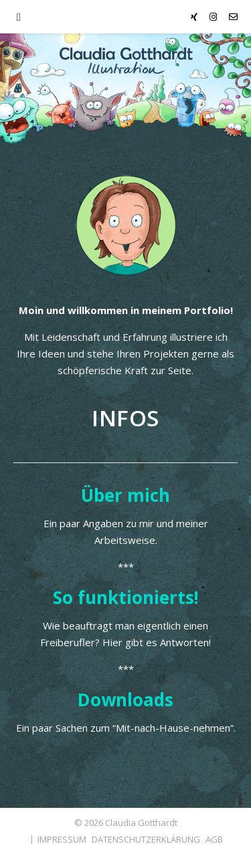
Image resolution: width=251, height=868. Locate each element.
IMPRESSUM (62, 839)
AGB (214, 839)
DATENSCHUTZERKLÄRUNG (146, 839)
